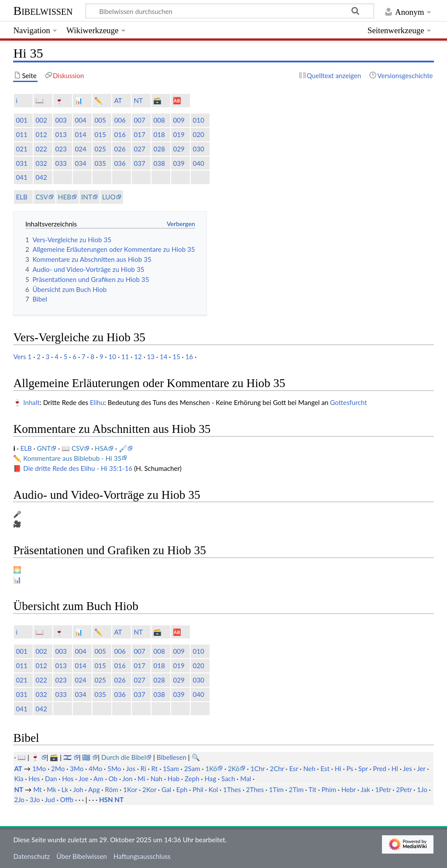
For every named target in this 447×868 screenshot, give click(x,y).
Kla (19, 779)
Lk (65, 789)
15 (176, 357)
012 (41, 134)
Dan (51, 779)
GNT (44, 448)
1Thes (232, 789)
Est (325, 769)
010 (198, 120)
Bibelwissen (43, 11)
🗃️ (157, 100)
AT (118, 100)
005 (100, 120)
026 (120, 149)
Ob (113, 779)
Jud (50, 799)
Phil (198, 789)
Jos (131, 769)
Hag (210, 779)
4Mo (95, 769)
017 (139, 134)
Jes (407, 769)
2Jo (19, 799)
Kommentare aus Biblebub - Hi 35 (72, 458)
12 (138, 357)
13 (151, 357)
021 (21, 149)
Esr (293, 769)
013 (61, 134)
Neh (309, 769)
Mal (246, 779)
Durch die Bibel (124, 757)
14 (164, 357)
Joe (84, 779)
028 (159, 149)
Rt (155, 769)
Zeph (192, 779)
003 (61, 120)
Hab (174, 779)
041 (21, 177)
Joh (78, 789)
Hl (395, 769)
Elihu (97, 402)
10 (112, 357)
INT (87, 197)
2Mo (58, 769)
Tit (313, 789)
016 (120, 134)
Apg (94, 789)
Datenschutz (31, 856)
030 (198, 149)
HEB (65, 197)
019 (179, 134)
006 (120, 120)
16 (189, 357)
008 (159, 120)
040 (198, 163)
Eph (182, 789)
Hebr (349, 789)
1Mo (39, 769)
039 (179, 163)
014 (80, 134)
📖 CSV (73, 448)
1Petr (383, 789)
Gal (166, 789)
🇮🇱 (68, 757)
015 (100, 134)
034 (80, 163)
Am (98, 779)
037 (139, 163)
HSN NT (111, 799)
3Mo (77, 769)
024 (80, 149)
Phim (329, 789)
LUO (109, 197)
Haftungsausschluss (142, 856)
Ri (143, 769)
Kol (213, 789)
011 (21, 134)
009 (179, 120)
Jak (365, 789)
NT (138, 100)
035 (100, 163)
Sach (228, 779)
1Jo (422, 789)
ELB (21, 197)
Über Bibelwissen (81, 856)
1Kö (211, 769)
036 (120, 163)
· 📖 (21, 757)
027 (139, 149)
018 (159, 134)
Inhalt (31, 402)
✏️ (98, 100)
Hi (338, 769)
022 (41, 149)
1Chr (258, 769)
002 (41, 120)
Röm (111, 789)
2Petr (404, 789)
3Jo (35, 799)
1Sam (171, 769)
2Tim (296, 789)
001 (21, 120)
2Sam (192, 769)
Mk (52, 789)
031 (21, 163)
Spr (363, 769)
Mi (141, 779)
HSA (101, 448)
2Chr (277, 769)
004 (80, 120)
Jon (127, 779)
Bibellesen (172, 757)
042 (41, 177)
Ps (350, 769)
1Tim (276, 789)
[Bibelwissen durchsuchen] (230, 11)
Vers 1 (22, 357)
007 (139, 120)
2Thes (255, 789)
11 (125, 357)
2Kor (149, 789)
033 (61, 163)
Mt (37, 789)
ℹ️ (17, 100)
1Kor (130, 789)
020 (198, 134)
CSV (41, 197)
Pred (380, 769)
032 (41, 163)
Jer (421, 769)
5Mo (114, 769)
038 (159, 163)
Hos (68, 779)
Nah (156, 779)
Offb (67, 799)
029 (179, 149)
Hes (34, 779)
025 (100, 149)
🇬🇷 (87, 757)
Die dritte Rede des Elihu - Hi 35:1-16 (78, 468)
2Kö (234, 769)
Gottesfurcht (348, 402)
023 (61, 149)
